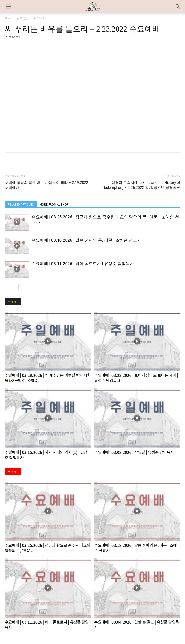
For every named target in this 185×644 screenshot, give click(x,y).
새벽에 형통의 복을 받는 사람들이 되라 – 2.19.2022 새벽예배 (46, 185)
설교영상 (23, 18)
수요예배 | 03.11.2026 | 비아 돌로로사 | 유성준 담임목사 (83, 264)
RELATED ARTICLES (21, 204)
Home (8, 18)
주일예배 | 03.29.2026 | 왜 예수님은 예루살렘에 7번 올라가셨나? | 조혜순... (47, 378)
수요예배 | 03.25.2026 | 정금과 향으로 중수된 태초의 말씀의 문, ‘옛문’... (48, 548)
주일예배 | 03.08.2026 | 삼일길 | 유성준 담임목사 (134, 452)
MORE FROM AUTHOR (54, 204)
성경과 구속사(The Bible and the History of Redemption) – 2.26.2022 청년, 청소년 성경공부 (141, 185)
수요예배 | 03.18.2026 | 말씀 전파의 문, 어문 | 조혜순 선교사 (86, 240)
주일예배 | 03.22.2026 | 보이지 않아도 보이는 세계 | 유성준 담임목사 (136, 378)
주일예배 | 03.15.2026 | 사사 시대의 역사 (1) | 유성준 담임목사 (46, 455)
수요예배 (39, 18)
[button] (178, 7)
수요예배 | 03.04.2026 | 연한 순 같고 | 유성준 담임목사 (137, 625)
